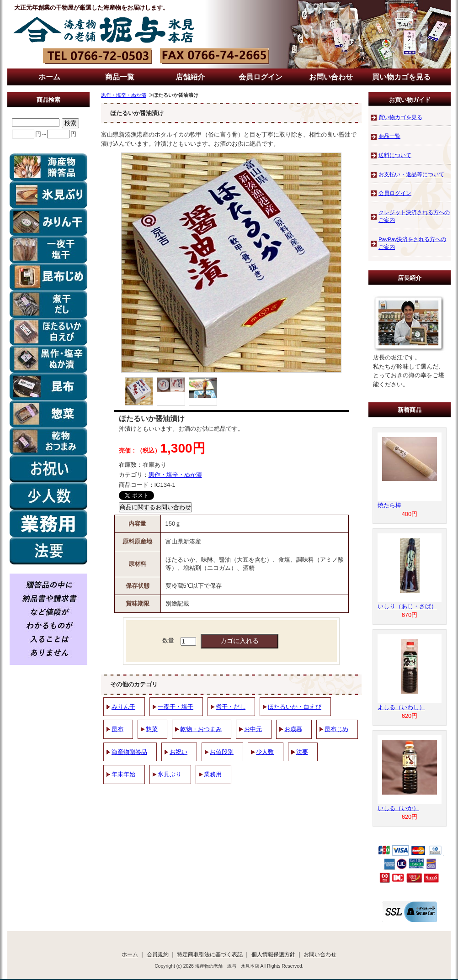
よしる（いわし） (401, 707)
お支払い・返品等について (411, 174)
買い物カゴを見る (401, 77)
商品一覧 (120, 77)
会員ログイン (261, 77)
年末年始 (123, 774)
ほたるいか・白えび (295, 707)
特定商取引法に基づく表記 (210, 954)
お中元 (253, 729)
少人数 (265, 752)
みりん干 (123, 707)
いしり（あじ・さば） (407, 606)
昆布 (117, 729)
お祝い (178, 752)
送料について (395, 155)
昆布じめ (336, 729)
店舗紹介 (190, 77)
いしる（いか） (398, 808)
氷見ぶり (170, 774)
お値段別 (222, 752)
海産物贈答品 (129, 752)
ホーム (49, 77)
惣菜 (152, 729)
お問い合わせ (331, 77)
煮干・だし (231, 707)
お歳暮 (293, 729)
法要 (302, 752)
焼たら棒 (389, 505)
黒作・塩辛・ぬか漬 (124, 95)
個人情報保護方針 (273, 954)
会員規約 (158, 954)
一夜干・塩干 (176, 707)
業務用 (213, 774)
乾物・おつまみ (201, 729)
